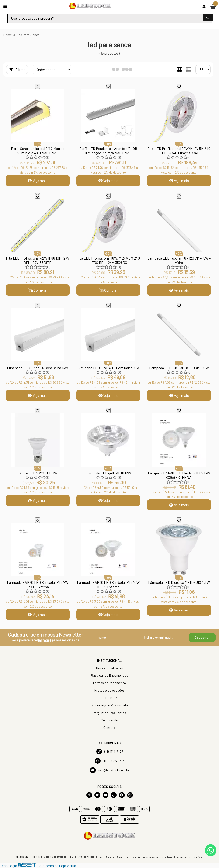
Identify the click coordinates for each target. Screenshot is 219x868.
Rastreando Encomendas (109, 676)
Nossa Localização (110, 668)
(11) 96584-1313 (110, 761)
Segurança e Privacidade (110, 705)
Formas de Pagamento (109, 683)
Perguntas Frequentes (109, 713)
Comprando (109, 720)
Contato (109, 728)
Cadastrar (202, 638)
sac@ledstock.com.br (110, 770)
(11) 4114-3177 (110, 752)
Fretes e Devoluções (109, 691)
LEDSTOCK (110, 698)
